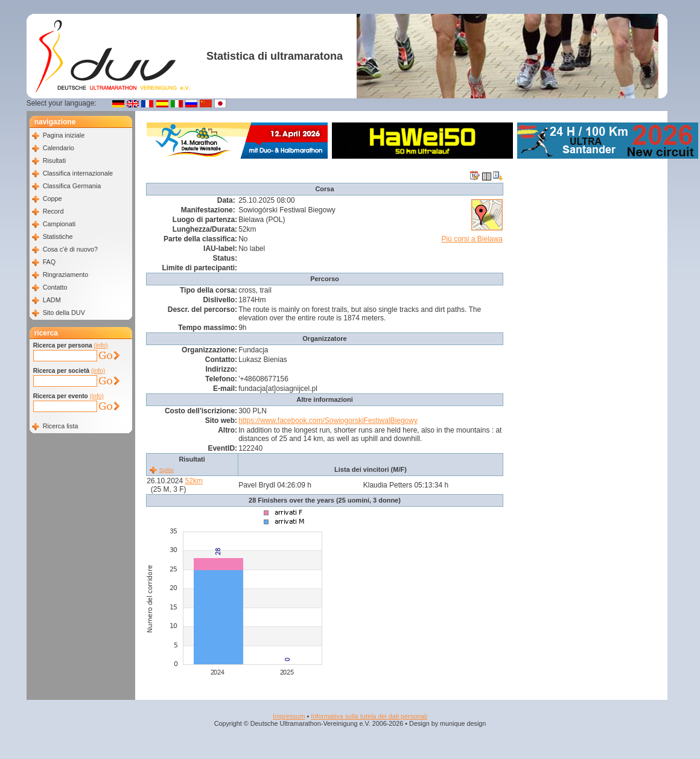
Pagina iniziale (64, 135)
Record (53, 211)
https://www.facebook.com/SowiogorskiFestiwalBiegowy (328, 421)
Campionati (59, 224)
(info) (100, 345)
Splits (167, 470)
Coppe (52, 198)
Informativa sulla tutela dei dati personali (369, 716)
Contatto (55, 287)
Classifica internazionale (78, 173)
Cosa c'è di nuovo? (71, 249)
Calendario (59, 148)
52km (194, 481)
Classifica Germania (72, 186)
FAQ (49, 262)
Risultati (54, 160)
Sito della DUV (64, 313)
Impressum (289, 716)
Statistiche (58, 237)
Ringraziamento (66, 275)
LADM (52, 300)
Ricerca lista (61, 426)
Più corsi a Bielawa (472, 239)
